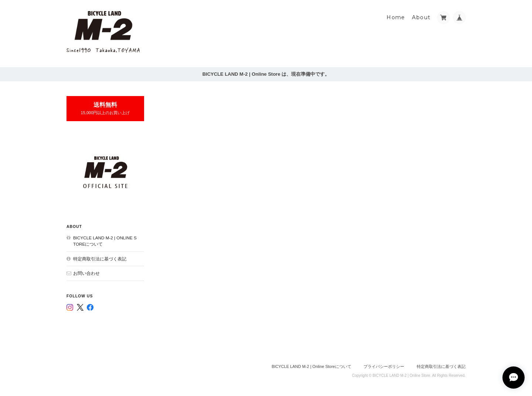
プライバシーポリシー (384, 366)
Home (396, 17)
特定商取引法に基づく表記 (100, 259)
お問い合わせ (86, 273)
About (421, 17)
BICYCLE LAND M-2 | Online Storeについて (105, 241)
